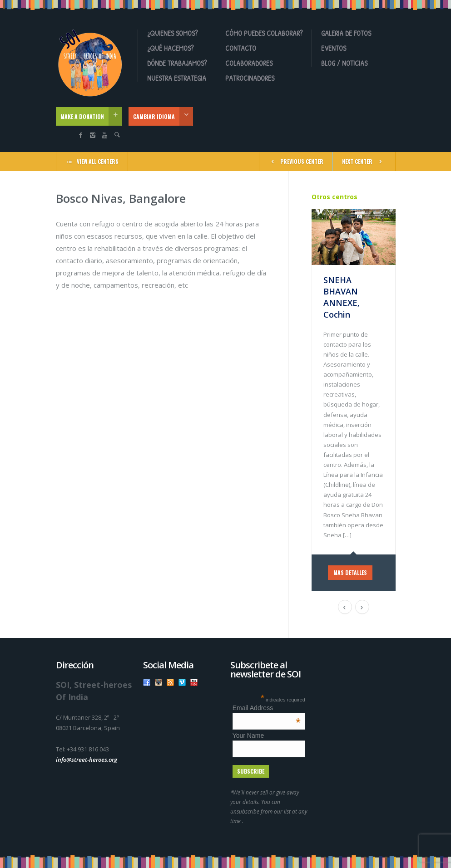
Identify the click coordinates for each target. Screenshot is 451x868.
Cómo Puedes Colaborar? (264, 33)
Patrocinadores (250, 78)
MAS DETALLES (350, 572)
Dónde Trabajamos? (177, 63)
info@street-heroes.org (87, 760)
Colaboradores (249, 63)
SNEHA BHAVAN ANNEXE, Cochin (342, 297)
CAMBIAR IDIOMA (163, 116)
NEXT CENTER (364, 161)
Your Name (248, 736)
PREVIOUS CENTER (296, 161)
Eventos (334, 48)
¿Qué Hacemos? (170, 48)
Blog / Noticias (344, 63)
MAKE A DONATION (91, 116)
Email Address (267, 708)
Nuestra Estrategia (177, 78)
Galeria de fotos (346, 33)
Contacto (241, 48)
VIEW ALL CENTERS (92, 161)
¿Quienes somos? (172, 33)
